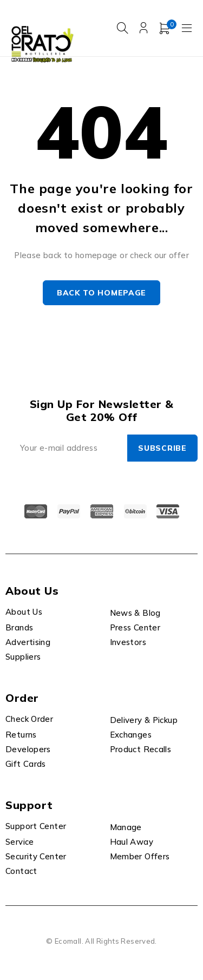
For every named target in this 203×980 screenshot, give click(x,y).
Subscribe (162, 448)
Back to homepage (101, 293)
